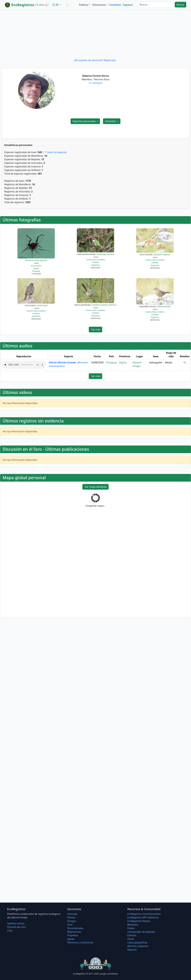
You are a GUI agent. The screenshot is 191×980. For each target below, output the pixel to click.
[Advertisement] (95, 34)
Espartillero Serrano (155, 307)
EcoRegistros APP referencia (143, 917)
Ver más (96, 330)
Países (131, 928)
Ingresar (128, 5)
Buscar (180, 5)
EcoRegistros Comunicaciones (144, 914)
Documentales (75, 928)
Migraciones (74, 932)
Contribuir (115, 5)
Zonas (131, 939)
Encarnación (36, 266)
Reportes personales (84, 121)
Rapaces (132, 950)
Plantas (71, 917)
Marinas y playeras (138, 946)
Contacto (97, 83)
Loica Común (36, 305)
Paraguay (36, 271)
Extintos (132, 935)
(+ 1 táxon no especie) (55, 152)
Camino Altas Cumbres (95, 260)
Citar (10, 931)
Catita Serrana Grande (95, 254)
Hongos (72, 921)
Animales (72, 914)
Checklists (111, 121)
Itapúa (36, 268)
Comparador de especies (141, 932)
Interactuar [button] (99, 5)
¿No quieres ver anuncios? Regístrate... (95, 60)
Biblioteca (133, 925)
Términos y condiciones (80, 942)
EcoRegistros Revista (139, 921)
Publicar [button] (84, 5)
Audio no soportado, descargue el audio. (24, 365)
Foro (70, 925)
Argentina (95, 265)
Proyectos (73, 935)
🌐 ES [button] (56, 5)
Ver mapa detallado (96, 487)
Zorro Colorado (155, 255)
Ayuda (71, 939)
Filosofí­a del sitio (16, 927)
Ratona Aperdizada (95, 305)
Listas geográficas (137, 942)
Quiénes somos (16, 923)
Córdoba (95, 262)
